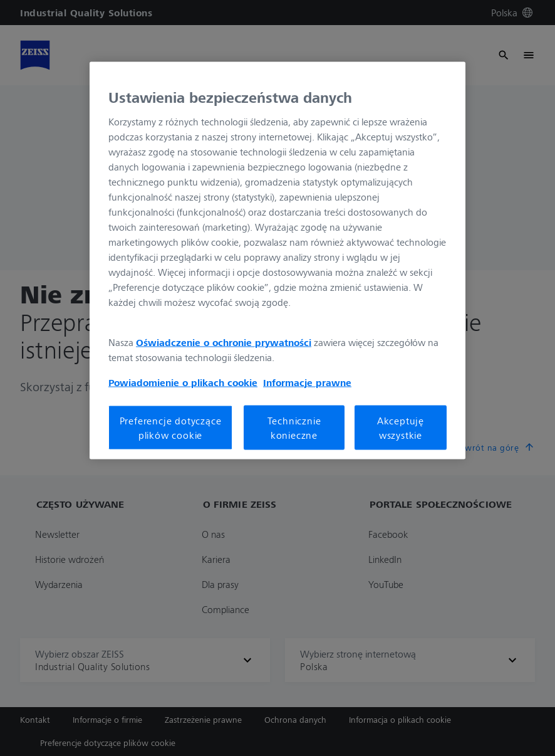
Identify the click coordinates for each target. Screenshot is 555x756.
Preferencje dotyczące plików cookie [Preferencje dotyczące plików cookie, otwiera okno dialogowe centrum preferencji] (171, 428)
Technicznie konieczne (294, 428)
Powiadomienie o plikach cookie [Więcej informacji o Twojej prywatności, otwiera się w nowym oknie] (183, 382)
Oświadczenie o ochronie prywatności (224, 342)
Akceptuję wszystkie (401, 428)
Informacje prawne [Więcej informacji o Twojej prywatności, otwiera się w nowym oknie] (307, 382)
